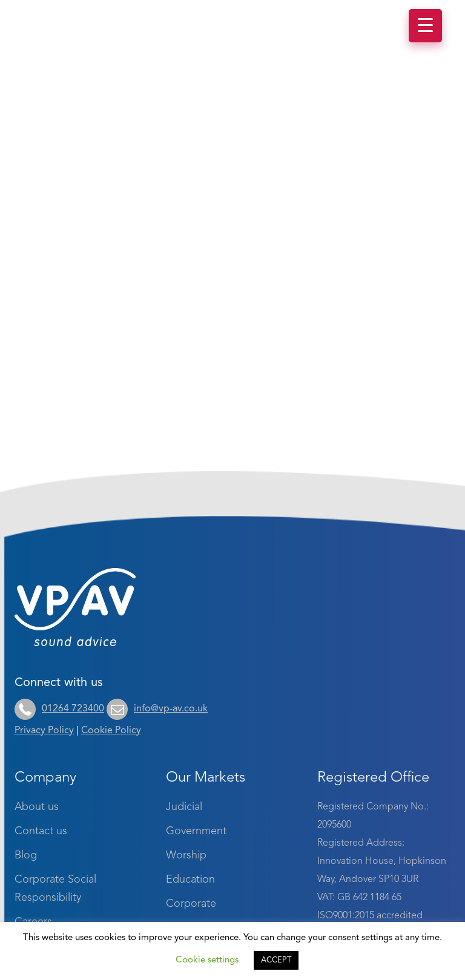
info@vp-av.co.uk (157, 709)
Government (196, 831)
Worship (186, 855)
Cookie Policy (111, 731)
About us (37, 807)
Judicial (184, 807)
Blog (26, 855)
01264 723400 (59, 709)
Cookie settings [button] (207, 960)
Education (190, 880)
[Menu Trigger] (425, 26)
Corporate (191, 904)
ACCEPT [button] (276, 960)
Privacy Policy (44, 731)
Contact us (41, 831)
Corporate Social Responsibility (55, 889)
